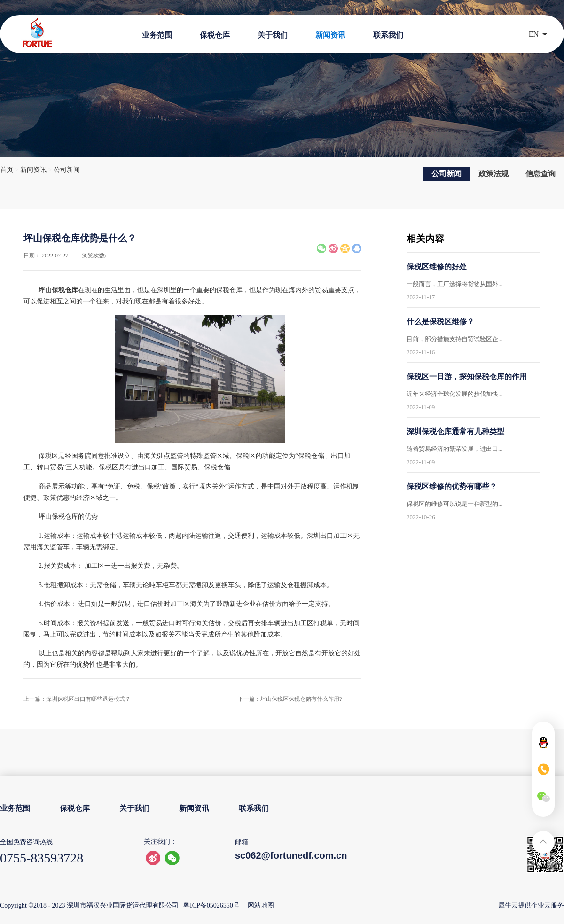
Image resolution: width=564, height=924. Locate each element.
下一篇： (290, 699)
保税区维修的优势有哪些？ (452, 486)
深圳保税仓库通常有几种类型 (455, 431)
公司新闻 (67, 170)
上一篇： (77, 699)
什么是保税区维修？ (440, 322)
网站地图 (259, 905)
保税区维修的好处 (437, 267)
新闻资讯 (33, 170)
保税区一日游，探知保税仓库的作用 (467, 377)
